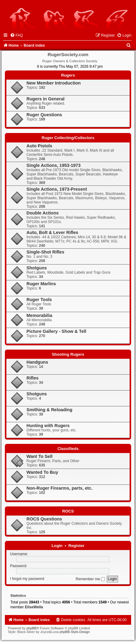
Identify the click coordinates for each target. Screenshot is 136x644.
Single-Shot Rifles (45, 252)
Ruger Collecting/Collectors (68, 138)
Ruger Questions (44, 115)
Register (77, 546)
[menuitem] (16, 35)
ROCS (68, 511)
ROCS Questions (44, 519)
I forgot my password (27, 579)
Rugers (68, 75)
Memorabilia (39, 315)
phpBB (31, 628)
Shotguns (37, 268)
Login (57, 546)
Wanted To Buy (42, 472)
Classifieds (68, 449)
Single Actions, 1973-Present (57, 189)
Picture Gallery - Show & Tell (56, 331)
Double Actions (43, 213)
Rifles (33, 378)
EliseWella (34, 607)
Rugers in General (45, 99)
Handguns (37, 362)
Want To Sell (39, 456)
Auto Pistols (39, 146)
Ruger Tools (39, 300)
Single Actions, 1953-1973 (54, 165)
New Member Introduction (54, 83)
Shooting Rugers (68, 354)
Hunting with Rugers (48, 426)
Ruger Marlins (41, 284)
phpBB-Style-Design (75, 632)
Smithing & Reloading (49, 410)
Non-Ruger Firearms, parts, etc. (59, 488)
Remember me (90, 579)
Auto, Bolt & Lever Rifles (52, 232)
